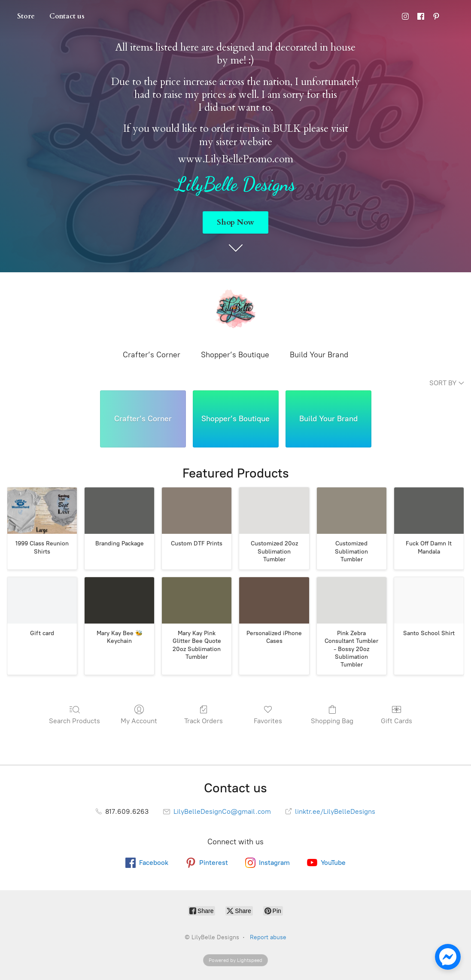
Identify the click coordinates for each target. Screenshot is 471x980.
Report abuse (268, 937)
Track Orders (204, 715)
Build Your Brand (319, 355)
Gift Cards (397, 715)
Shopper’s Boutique (235, 355)
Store (26, 16)
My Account (139, 715)
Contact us (67, 16)
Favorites (268, 715)
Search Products (74, 715)
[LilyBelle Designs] (236, 310)
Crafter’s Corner (152, 355)
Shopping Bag (332, 715)
